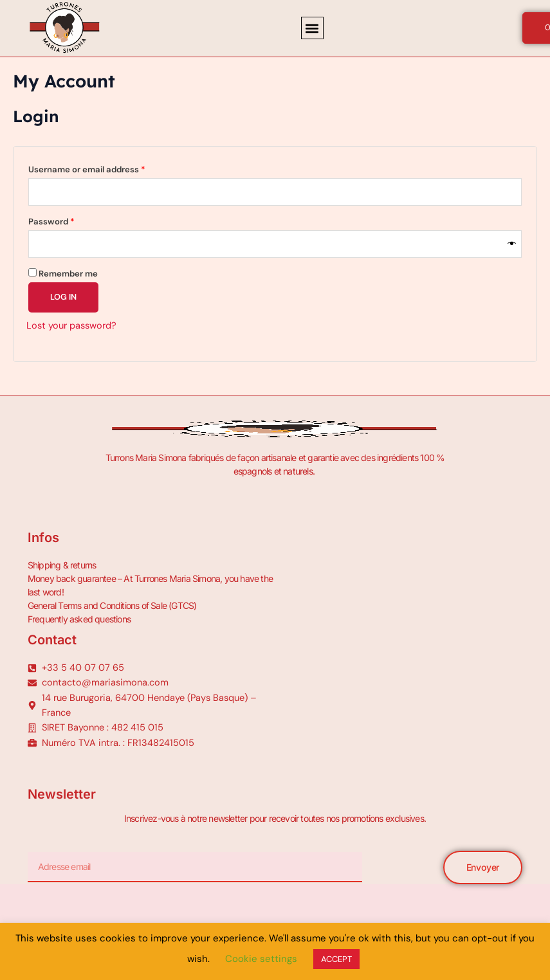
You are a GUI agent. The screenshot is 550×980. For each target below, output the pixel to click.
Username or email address (105, 168)
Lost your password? (71, 326)
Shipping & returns (62, 565)
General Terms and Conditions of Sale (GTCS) (112, 605)
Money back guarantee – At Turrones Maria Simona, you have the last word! (150, 585)
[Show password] (512, 244)
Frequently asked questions (79, 619)
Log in (63, 297)
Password (69, 220)
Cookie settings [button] (261, 959)
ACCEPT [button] (336, 959)
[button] (312, 28)
